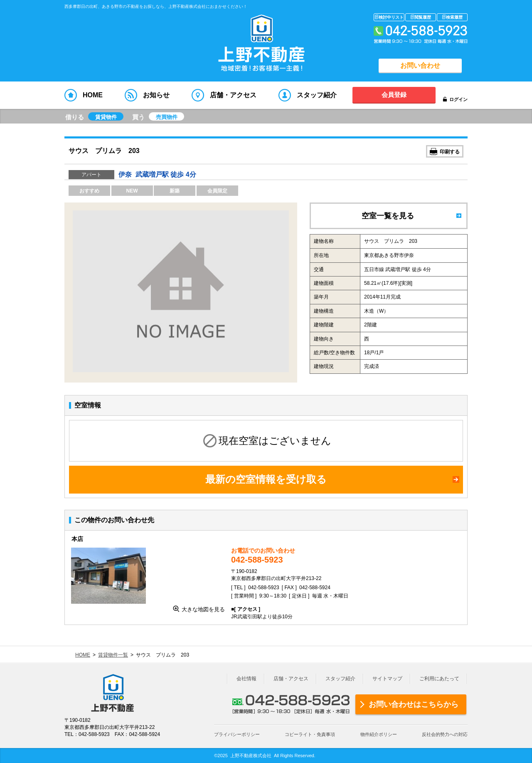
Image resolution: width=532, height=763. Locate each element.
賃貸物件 (106, 117)
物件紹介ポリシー (379, 734)
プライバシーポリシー (237, 734)
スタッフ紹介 (340, 679)
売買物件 (167, 117)
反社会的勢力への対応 (445, 734)
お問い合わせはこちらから (414, 704)
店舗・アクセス (291, 679)
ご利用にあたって (439, 679)
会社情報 (246, 679)
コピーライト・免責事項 (310, 734)
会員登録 (394, 95)
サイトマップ (387, 679)
